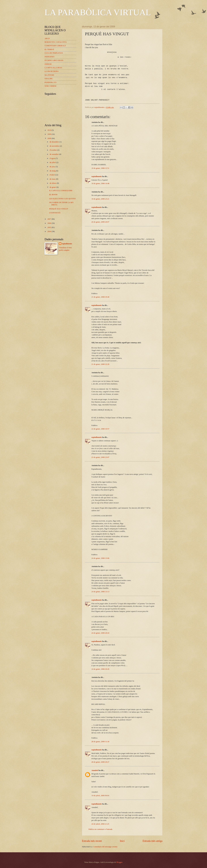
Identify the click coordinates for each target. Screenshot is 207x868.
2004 (50, 231)
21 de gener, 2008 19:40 (100, 297)
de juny (53, 167)
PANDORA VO (50, 82)
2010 (50, 130)
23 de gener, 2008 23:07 (100, 457)
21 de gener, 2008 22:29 (100, 364)
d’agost (53, 158)
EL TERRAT (49, 49)
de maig (53, 171)
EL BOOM (53, 195)
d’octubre (53, 150)
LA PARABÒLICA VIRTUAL (98, 12)
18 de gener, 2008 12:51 (100, 168)
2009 (50, 134)
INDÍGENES (50, 57)
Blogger (119, 862)
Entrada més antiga (153, 841)
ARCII (47, 38)
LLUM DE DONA (52, 71)
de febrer (53, 183)
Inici (122, 841)
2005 (50, 227)
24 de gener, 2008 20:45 (100, 669)
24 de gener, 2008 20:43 (100, 633)
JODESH (48, 64)
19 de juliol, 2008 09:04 (100, 796)
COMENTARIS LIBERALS (55, 46)
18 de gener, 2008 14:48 (100, 183)
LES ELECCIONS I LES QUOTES (62, 199)
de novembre (55, 146)
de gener (53, 187)
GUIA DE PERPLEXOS (54, 53)
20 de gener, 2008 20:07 (100, 222)
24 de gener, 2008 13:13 (100, 592)
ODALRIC (49, 79)
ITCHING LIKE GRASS (54, 60)
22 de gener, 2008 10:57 (100, 429)
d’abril (52, 175)
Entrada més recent (92, 841)
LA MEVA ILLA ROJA (53, 68)
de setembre (54, 154)
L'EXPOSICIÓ (55, 213)
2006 (50, 223)
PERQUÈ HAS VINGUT (59, 209)
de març (53, 179)
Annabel (95, 770)
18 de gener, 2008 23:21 (100, 199)
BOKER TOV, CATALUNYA (56, 42)
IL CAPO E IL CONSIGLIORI (61, 191)
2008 (50, 138)
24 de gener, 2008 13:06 (100, 558)
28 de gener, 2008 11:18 (100, 742)
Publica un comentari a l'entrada (100, 829)
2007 (50, 219)
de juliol (53, 162)
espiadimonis (97, 176)
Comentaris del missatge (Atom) (105, 847)
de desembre (54, 142)
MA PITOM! (49, 75)
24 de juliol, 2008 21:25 (100, 824)
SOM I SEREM (50, 86)
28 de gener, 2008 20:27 (100, 762)
